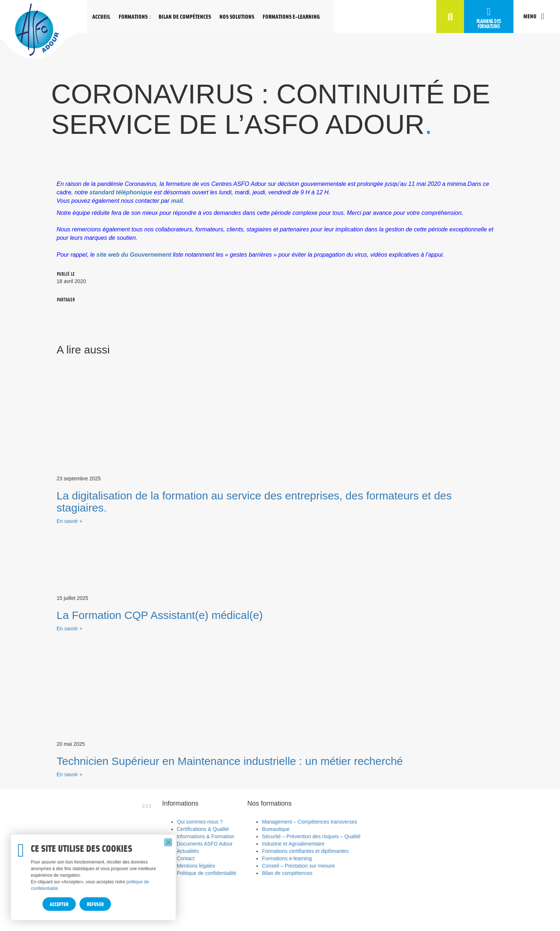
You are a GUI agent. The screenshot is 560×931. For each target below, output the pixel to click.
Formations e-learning (291, 16)
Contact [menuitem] (186, 858)
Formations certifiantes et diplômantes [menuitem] (305, 851)
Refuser (95, 904)
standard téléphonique (122, 192)
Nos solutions (237, 16)
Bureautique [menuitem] (276, 829)
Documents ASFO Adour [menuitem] (205, 844)
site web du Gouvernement (134, 255)
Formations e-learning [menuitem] (287, 858)
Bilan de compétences (185, 16)
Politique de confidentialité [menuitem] (207, 873)
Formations (133, 16)
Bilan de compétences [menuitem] (287, 873)
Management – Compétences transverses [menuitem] (309, 822)
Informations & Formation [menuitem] (206, 836)
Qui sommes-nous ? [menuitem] (200, 822)
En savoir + (70, 521)
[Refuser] (168, 842)
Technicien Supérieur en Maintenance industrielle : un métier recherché (230, 761)
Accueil (101, 16)
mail (177, 201)
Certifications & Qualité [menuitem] (203, 829)
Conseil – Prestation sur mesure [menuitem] (298, 866)
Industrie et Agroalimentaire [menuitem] (293, 844)
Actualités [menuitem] (188, 851)
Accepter (59, 904)
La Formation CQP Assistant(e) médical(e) (160, 615)
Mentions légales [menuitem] (196, 866)
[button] (450, 17)
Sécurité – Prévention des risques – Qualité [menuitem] (311, 836)
